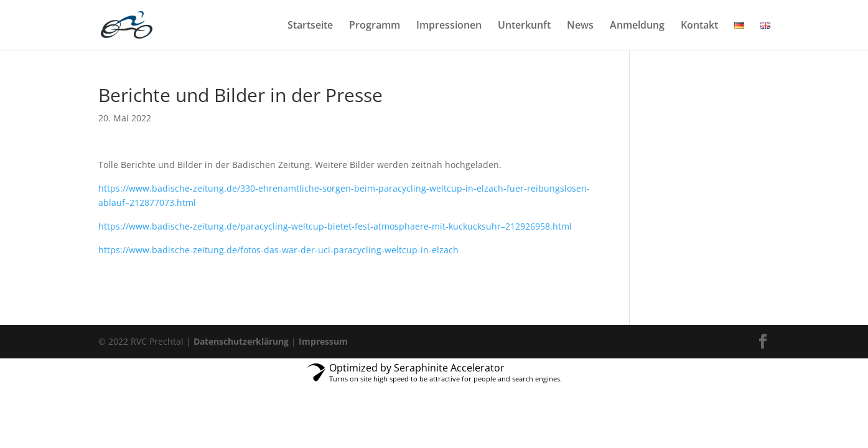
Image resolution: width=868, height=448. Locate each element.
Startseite (310, 26)
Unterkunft (524, 26)
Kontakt (699, 26)
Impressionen (449, 26)
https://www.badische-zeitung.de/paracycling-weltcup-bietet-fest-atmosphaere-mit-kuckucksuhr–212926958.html (335, 226)
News (580, 26)
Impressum (323, 341)
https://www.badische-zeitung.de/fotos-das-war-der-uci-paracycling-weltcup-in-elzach (278, 250)
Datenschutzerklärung (241, 341)
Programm (375, 26)
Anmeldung (637, 26)
